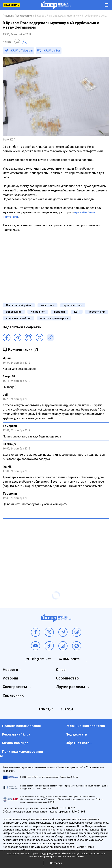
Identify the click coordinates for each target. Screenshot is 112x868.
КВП (77, 312)
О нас (61, 670)
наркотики (47, 305)
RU (25, 42)
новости (59, 312)
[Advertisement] (56, 548)
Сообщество (67, 678)
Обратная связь (79, 743)
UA (17, 42)
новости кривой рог (18, 318)
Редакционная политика (85, 726)
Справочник (13, 695)
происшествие (73, 305)
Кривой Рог (38, 312)
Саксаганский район (19, 305)
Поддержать (11, 5)
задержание (14, 312)
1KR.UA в (21, 51)
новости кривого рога (54, 318)
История (10, 678)
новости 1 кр (97, 312)
